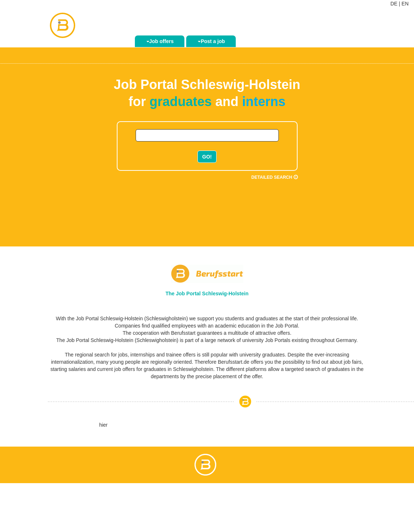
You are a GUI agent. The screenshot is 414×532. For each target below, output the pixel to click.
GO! (207, 157)
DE (394, 4)
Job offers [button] (160, 41)
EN (405, 4)
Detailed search (274, 177)
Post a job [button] (211, 41)
